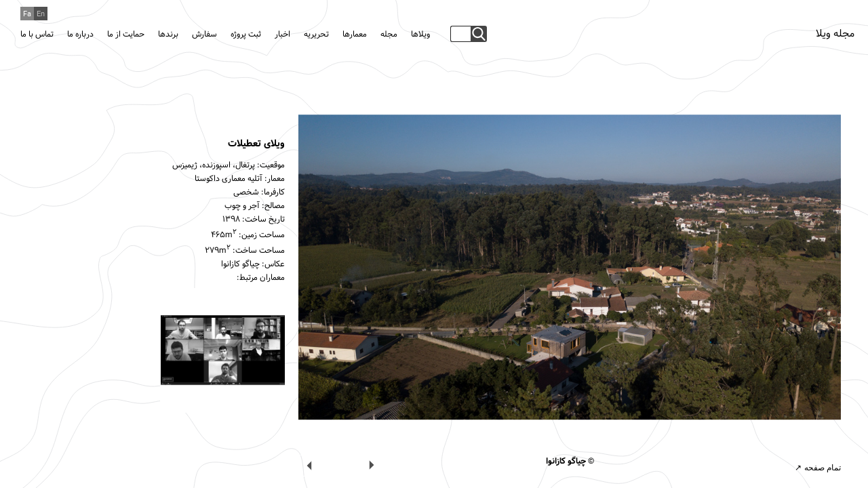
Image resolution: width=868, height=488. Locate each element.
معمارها (355, 35)
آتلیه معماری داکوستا (229, 179)
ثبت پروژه (246, 35)
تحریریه (316, 35)
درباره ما (80, 35)
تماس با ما (37, 35)
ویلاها (420, 35)
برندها (168, 35)
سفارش (204, 35)
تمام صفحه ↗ (818, 468)
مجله (389, 35)
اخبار (282, 35)
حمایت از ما (126, 35)
